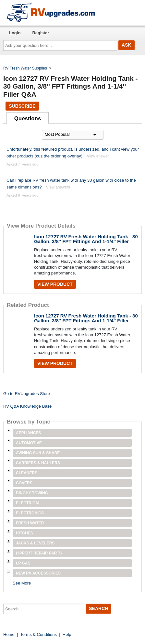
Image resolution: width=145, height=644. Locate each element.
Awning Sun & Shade (38, 453)
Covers (24, 483)
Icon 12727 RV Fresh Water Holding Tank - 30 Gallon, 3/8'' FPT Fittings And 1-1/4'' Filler (86, 239)
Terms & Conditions (38, 634)
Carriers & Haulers (38, 463)
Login (15, 33)
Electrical (28, 503)
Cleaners (27, 473)
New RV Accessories (38, 573)
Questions (28, 118)
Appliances (28, 433)
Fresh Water (30, 523)
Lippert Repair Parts (39, 553)
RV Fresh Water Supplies (25, 68)
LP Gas (23, 563)
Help (67, 634)
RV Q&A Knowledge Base (27, 406)
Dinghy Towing (32, 493)
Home (9, 634)
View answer (98, 156)
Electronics (30, 513)
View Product (55, 284)
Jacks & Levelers (35, 543)
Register (41, 33)
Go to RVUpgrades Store (27, 394)
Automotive (29, 443)
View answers (58, 187)
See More (22, 583)
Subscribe (22, 106)
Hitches (24, 533)
